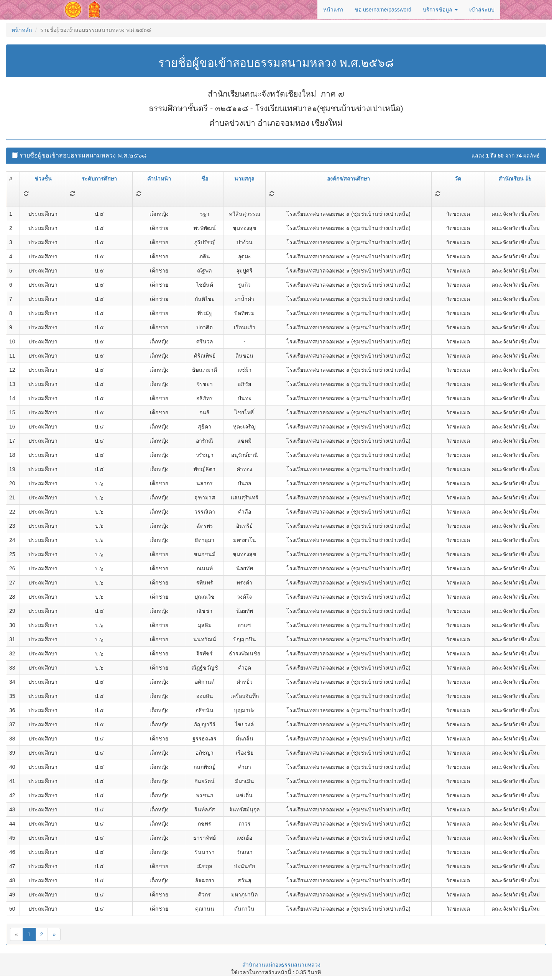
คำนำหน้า (159, 179)
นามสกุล (244, 179)
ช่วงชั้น (43, 179)
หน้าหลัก (22, 30)
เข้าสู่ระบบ (482, 10)
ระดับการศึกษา (99, 179)
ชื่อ (205, 179)
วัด (458, 179)
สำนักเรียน (515, 179)
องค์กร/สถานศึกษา (349, 179)
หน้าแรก (333, 10)
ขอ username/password (383, 10)
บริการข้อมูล (440, 10)
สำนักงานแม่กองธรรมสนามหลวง (281, 965)
